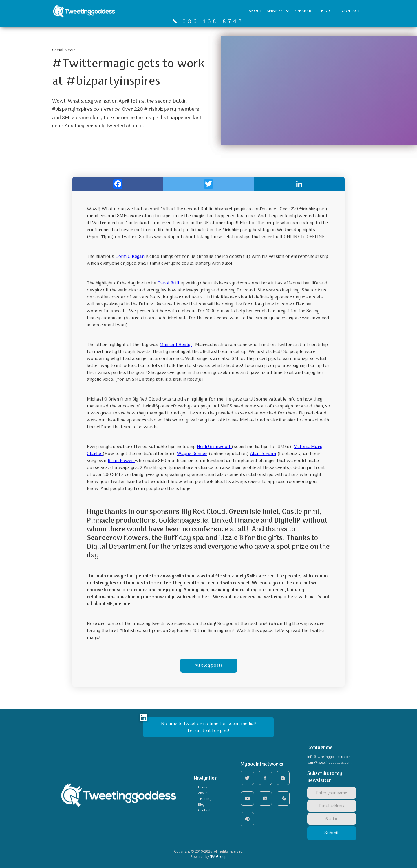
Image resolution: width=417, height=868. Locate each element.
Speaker (303, 11)
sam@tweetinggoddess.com (329, 763)
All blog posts (209, 666)
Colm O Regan (131, 257)
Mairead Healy (176, 345)
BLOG (327, 11)
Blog (201, 805)
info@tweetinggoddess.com (329, 757)
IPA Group (218, 857)
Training (205, 799)
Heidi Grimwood (214, 447)
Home (203, 787)
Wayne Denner (192, 454)
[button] (278, 11)
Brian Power (121, 461)
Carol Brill (169, 283)
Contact (351, 11)
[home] (84, 11)
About (255, 11)
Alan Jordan (263, 454)
